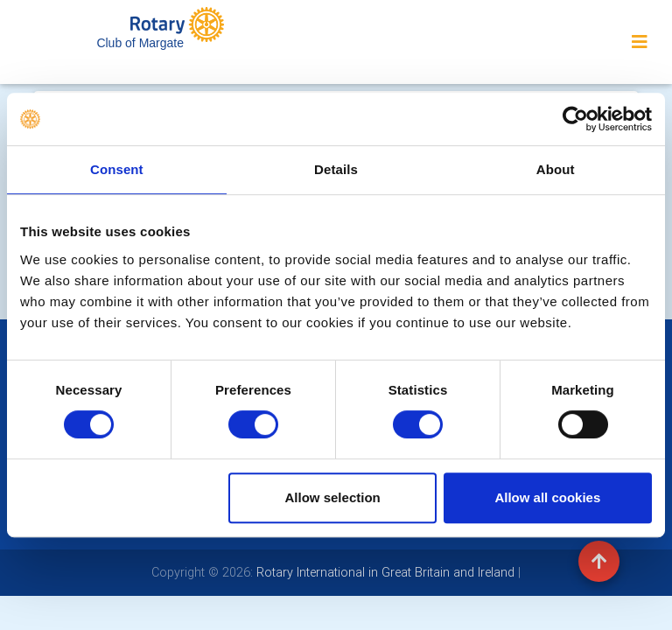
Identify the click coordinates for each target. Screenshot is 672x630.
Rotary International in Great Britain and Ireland (384, 572)
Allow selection (333, 497)
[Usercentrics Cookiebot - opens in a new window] (575, 119)
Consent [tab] (117, 169)
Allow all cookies (547, 497)
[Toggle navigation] (640, 42)
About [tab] (556, 169)
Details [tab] (336, 169)
